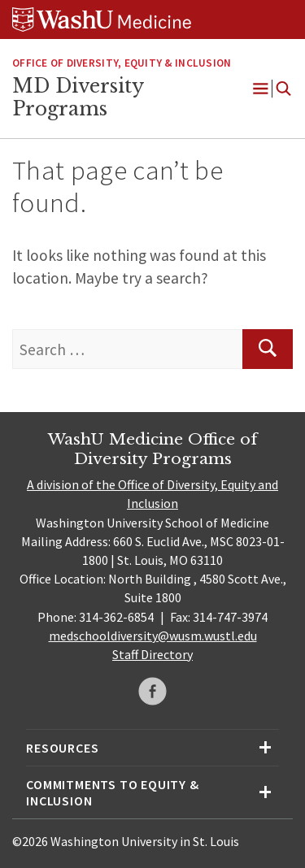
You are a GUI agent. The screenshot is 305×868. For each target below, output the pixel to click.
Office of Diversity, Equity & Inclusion (122, 63)
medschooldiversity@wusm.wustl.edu (153, 636)
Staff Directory (152, 654)
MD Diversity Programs (78, 98)
